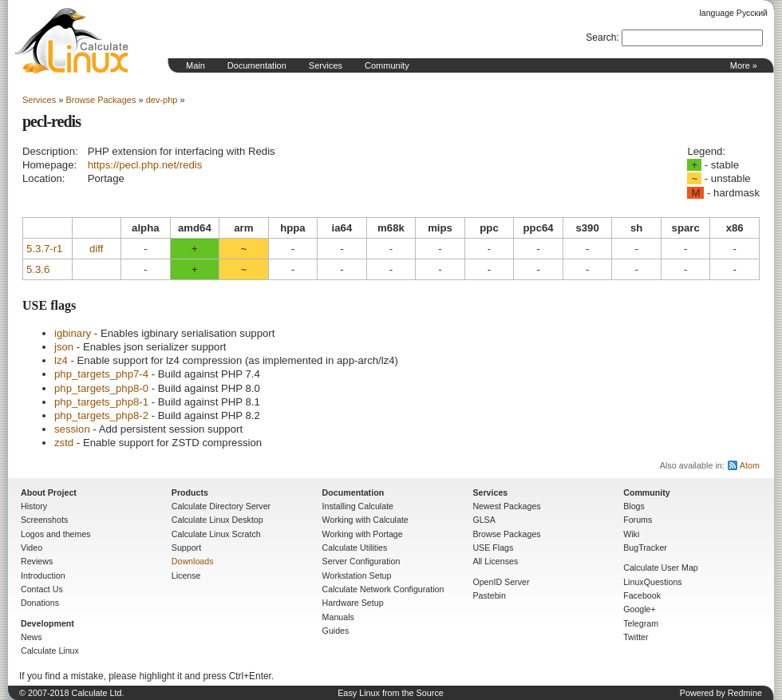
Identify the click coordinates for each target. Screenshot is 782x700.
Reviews (37, 561)
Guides (336, 631)
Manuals (338, 617)
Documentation (257, 65)
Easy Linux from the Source (391, 693)
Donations (40, 603)
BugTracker (645, 548)
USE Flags (493, 548)
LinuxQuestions (652, 582)
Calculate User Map (661, 568)
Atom (750, 465)
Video (32, 548)
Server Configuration (361, 561)
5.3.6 (38, 269)
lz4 (61, 360)
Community (387, 65)
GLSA (484, 520)
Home (72, 41)
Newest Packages (506, 506)
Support (186, 548)
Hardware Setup (353, 603)
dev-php (162, 100)
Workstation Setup (357, 575)
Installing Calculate (358, 506)
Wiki (631, 534)
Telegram (641, 623)
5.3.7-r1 (44, 249)
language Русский (734, 13)
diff (96, 249)
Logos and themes (56, 534)
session (72, 429)
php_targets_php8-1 (101, 402)
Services (326, 65)
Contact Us (42, 589)
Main (195, 65)
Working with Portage (363, 534)
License (186, 575)
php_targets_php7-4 (101, 374)
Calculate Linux (50, 651)
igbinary (73, 333)
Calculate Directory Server (221, 506)
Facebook (642, 595)
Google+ (640, 609)
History (34, 506)
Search (601, 38)
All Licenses (495, 561)
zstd (64, 443)
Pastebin (489, 595)
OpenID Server (501, 582)
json (64, 347)
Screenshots (44, 520)
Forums (638, 520)
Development (47, 623)
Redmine (745, 693)
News (32, 637)
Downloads (193, 561)
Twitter (636, 637)
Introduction (43, 575)
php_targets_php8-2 (101, 415)
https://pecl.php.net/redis (145, 165)
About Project (49, 492)
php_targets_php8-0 (101, 388)
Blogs (634, 506)
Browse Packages (101, 100)
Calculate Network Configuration (383, 589)
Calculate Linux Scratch (216, 534)
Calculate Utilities (355, 548)
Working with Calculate (365, 520)
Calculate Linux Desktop (217, 520)
